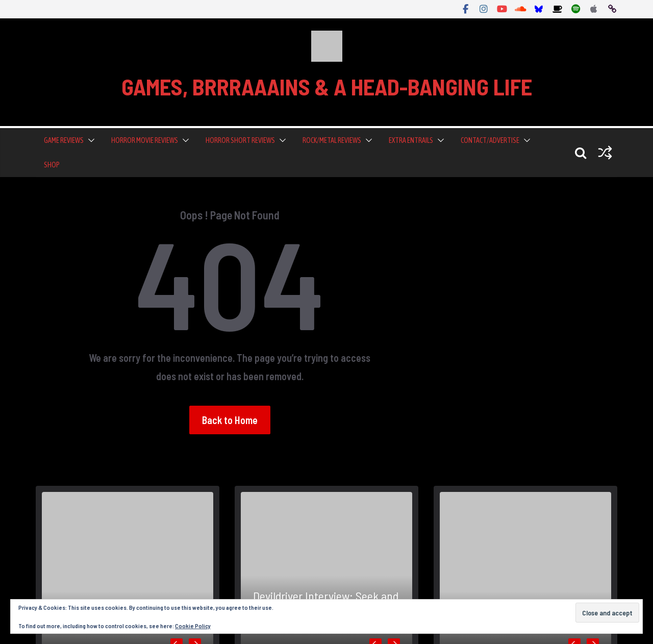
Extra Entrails (411, 140)
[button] (89, 140)
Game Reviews (64, 140)
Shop (52, 165)
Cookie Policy (193, 626)
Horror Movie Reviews (145, 140)
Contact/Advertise (490, 140)
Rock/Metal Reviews (332, 140)
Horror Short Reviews (240, 140)
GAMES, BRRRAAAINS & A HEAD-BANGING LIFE (327, 86)
